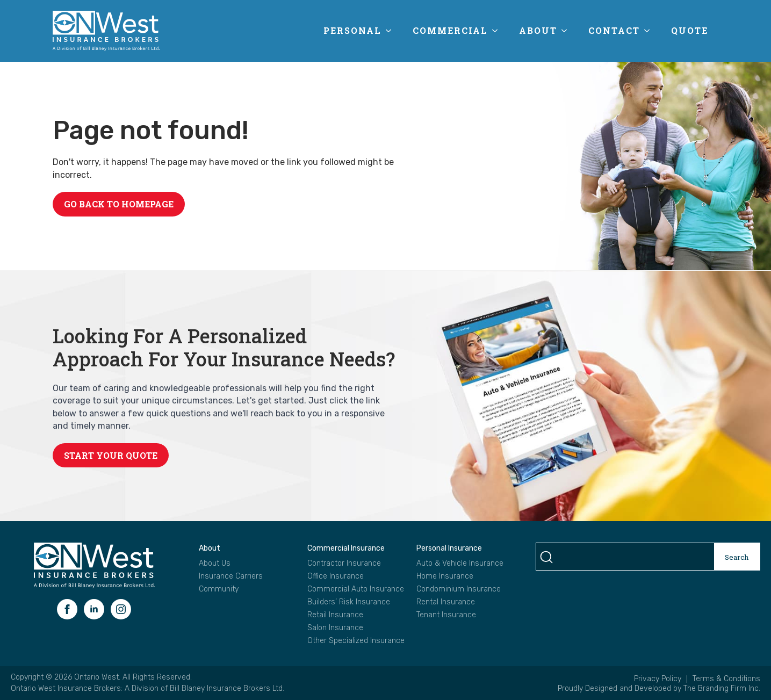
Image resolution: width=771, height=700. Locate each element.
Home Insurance (445, 576)
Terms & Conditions (726, 679)
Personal (352, 30)
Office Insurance (336, 576)
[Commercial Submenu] (498, 31)
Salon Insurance (335, 628)
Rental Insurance (446, 602)
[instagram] (121, 609)
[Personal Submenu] (392, 31)
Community (219, 589)
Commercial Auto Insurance (356, 589)
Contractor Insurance (344, 564)
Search (737, 557)
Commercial (450, 30)
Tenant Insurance (446, 615)
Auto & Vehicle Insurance (460, 564)
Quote (690, 30)
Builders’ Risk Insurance (349, 602)
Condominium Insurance (459, 589)
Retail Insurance (335, 615)
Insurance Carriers (231, 576)
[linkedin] (94, 609)
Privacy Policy (658, 679)
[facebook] (67, 609)
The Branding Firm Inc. (722, 688)
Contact (614, 30)
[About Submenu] (567, 31)
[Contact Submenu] (650, 31)
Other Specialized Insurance (356, 641)
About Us (215, 564)
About (538, 30)
